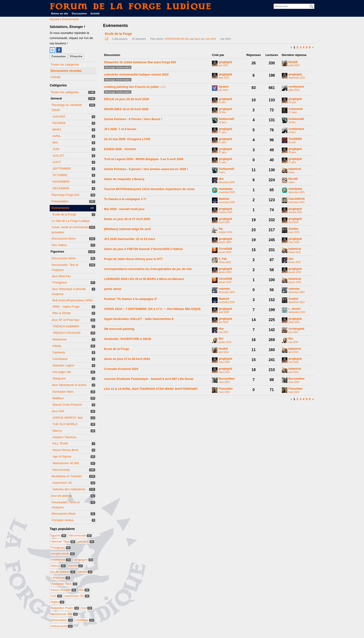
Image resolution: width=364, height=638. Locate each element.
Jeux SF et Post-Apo (65, 320)
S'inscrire (76, 56)
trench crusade (63, 590)
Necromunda (61, 470)
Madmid (224, 199)
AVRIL (57, 136)
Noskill (293, 62)
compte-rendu (63, 554)
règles (57, 602)
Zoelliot (294, 229)
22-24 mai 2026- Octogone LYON (127, 139)
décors (85, 572)
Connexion (58, 56)
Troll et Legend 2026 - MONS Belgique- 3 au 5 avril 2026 (144, 159)
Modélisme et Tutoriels (67, 476)
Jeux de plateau (61, 496)
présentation (62, 620)
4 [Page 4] (304, 47)
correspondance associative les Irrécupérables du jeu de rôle (148, 269)
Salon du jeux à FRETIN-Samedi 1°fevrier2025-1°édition (144, 249)
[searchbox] (294, 6)
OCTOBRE (60, 175)
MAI (55, 143)
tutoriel (76, 566)
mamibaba (226, 189)
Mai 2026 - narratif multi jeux (124, 209)
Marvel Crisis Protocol (67, 405)
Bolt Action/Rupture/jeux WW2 (73, 300)
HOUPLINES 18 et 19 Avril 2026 (126, 109)
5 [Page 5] (307, 47)
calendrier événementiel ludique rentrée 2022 (136, 74)
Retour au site (60, 13)
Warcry (57, 431)
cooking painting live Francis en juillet (131, 87)
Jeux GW (58, 411)
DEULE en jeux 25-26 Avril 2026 (126, 99)
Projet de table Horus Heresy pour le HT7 (133, 259)
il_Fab (223, 259)
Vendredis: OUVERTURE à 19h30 (128, 339)
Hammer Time (63, 541)
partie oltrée (113, 289)
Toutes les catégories (65, 64)
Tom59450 (295, 139)
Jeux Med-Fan (61, 276)
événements (62, 626)
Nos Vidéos (59, 245)
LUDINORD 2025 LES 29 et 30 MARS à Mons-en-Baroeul (144, 279)
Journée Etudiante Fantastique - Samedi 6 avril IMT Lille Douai (149, 379)
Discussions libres (64, 238)
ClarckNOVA (297, 199)
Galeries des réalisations (69, 489)
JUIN (56, 149)
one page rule (62, 372)
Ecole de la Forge (64, 214)
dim (221, 179)
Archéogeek (297, 329)
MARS (57, 130)
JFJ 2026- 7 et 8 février (120, 129)
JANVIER (59, 117)
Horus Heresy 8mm (65, 450)
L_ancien (295, 309)
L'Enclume (60, 578)
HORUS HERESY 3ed (67, 418)
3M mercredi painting (119, 329)
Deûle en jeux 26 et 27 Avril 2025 (127, 219)
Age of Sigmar (62, 456)
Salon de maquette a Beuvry (124, 179)
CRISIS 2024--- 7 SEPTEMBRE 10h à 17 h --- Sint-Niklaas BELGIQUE (152, 309)
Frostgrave (60, 282)
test (87, 608)
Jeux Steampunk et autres (69, 385)
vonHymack (296, 87)
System (224, 87)
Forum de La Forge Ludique (131, 6)
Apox (197, 39)
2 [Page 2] (297, 47)
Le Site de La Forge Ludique (71, 221)
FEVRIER (59, 123)
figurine (58, 535)
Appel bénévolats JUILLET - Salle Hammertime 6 (139, 319)
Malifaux (58, 398)
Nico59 (293, 179)
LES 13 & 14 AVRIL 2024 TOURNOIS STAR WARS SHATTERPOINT (151, 389)
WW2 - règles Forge (66, 307)
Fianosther (226, 389)
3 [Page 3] (301, 47)
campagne (83, 560)
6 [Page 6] (310, 47)
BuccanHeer (227, 379)
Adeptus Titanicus (64, 437)
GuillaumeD (226, 119)
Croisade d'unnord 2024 (121, 369)
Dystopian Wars (63, 392)
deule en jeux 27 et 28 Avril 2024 (127, 359)
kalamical (295, 169)
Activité (95, 13)
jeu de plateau (63, 572)
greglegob (225, 62)
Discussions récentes (66, 71)
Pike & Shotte (62, 313)
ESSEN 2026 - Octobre (120, 149)
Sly (221, 229)
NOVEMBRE (61, 182)
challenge (85, 620)
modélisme (61, 560)
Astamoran (296, 109)
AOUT (57, 162)
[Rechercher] (312, 7)
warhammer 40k (64, 614)
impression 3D (77, 596)
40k (84, 590)
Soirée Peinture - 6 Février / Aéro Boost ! (133, 119)
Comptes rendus (63, 520)
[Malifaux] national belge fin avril (127, 229)
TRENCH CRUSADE (67, 333)
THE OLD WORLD (65, 424)
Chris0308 (225, 249)
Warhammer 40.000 (66, 463)
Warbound (59, 339)
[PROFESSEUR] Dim (177, 39)
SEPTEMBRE (62, 169)
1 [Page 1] (294, 47)
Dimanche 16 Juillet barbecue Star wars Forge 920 (140, 62)
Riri (221, 339)
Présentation (60, 201)
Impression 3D (62, 483)
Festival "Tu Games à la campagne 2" (131, 299)
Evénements (60, 208)
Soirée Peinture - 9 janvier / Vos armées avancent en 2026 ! (146, 169)
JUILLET (58, 156)
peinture (86, 541)
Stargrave (59, 378)
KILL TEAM (60, 443)
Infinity (57, 346)
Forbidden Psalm (65, 608)
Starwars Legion (63, 365)
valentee (224, 289)
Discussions (79, 13)
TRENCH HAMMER (66, 326)
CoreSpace (60, 359)
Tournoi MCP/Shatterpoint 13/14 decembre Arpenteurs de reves (149, 189)
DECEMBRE (61, 188)
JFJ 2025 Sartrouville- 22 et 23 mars (130, 239)
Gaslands (59, 352)
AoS (56, 596)
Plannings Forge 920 (65, 195)
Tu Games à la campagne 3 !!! (125, 199)
